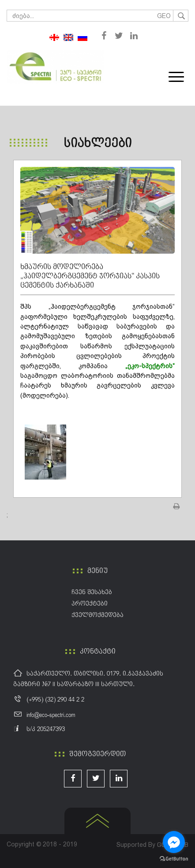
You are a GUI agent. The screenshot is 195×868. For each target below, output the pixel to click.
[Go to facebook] (174, 842)
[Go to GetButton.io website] (174, 859)
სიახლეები (97, 144)
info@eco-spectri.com (51, 715)
